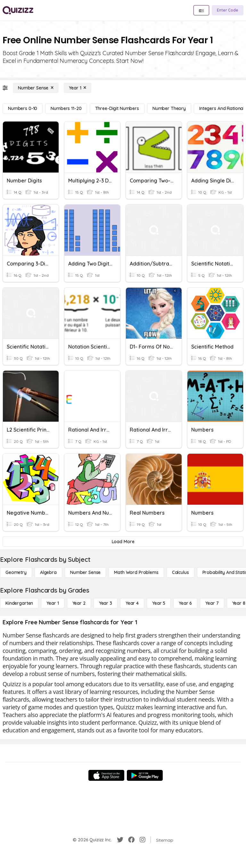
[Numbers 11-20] (66, 108)
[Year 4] (132, 603)
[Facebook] (131, 840)
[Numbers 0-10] (23, 108)
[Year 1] (78, 88)
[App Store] (106, 775)
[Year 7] (212, 603)
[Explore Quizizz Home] (18, 10)
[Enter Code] (228, 10)
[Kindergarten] (19, 603)
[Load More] (123, 542)
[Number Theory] (169, 108)
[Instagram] (143, 840)
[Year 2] (79, 603)
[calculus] (180, 572)
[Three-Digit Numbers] (117, 108)
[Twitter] (120, 840)
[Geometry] (16, 572)
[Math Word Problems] (136, 572)
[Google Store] (145, 775)
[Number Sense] (36, 88)
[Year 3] (106, 603)
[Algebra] (48, 572)
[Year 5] (159, 603)
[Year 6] (185, 603)
